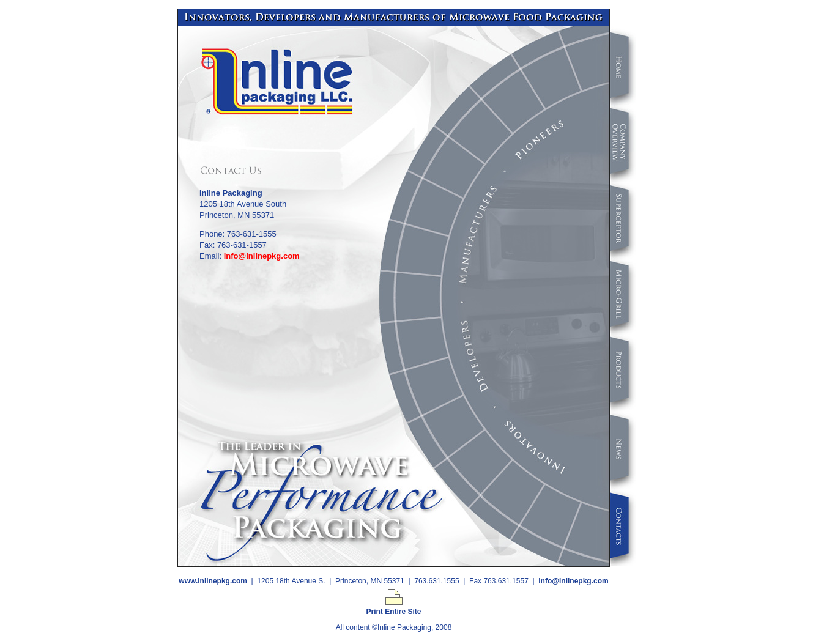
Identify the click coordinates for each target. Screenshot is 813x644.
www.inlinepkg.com (213, 581)
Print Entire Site (393, 608)
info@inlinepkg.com (262, 256)
